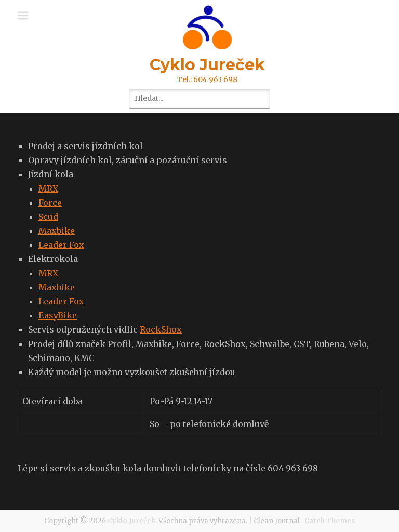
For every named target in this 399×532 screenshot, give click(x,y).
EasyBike (58, 315)
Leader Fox (61, 245)
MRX (48, 189)
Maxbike (57, 231)
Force (50, 203)
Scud (48, 217)
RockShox (161, 329)
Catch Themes (330, 521)
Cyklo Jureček (207, 65)
